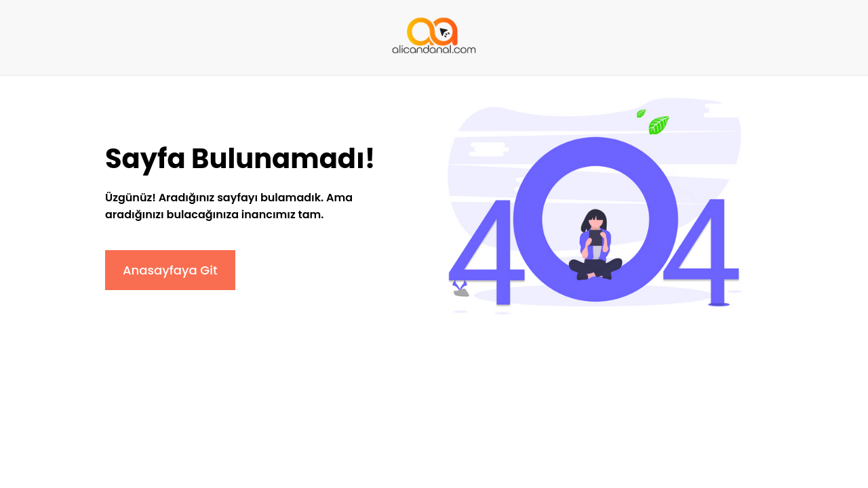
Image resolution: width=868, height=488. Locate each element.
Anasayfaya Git (170, 270)
